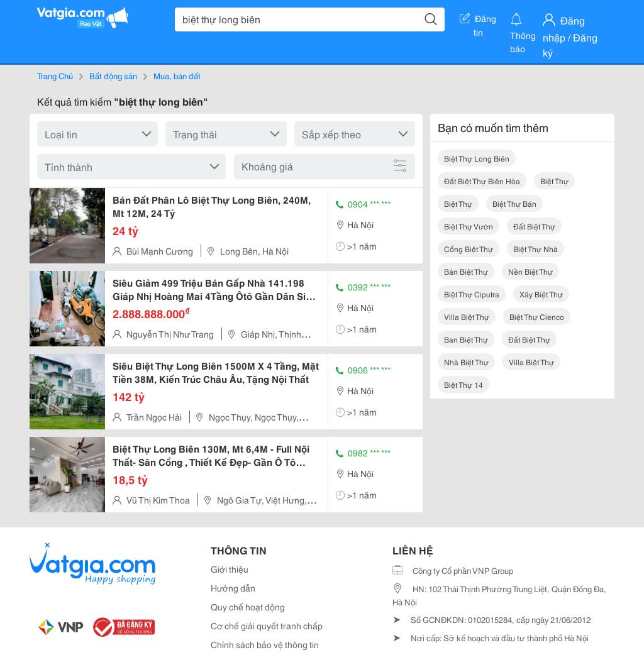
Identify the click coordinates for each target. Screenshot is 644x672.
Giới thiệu (230, 569)
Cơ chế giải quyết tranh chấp (267, 625)
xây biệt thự (541, 294)
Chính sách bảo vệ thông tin (265, 644)
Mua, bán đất (177, 75)
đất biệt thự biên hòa (482, 181)
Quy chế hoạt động (248, 607)
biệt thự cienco (537, 317)
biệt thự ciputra (472, 294)
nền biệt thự (530, 271)
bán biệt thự (466, 271)
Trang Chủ (55, 75)
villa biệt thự (467, 317)
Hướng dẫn (233, 588)
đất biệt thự (534, 226)
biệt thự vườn (469, 226)
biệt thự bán (514, 203)
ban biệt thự (466, 339)
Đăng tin (478, 21)
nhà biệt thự (466, 362)
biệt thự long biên (477, 158)
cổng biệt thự (469, 249)
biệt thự (554, 181)
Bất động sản (113, 75)
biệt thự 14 (464, 384)
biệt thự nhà (536, 249)
